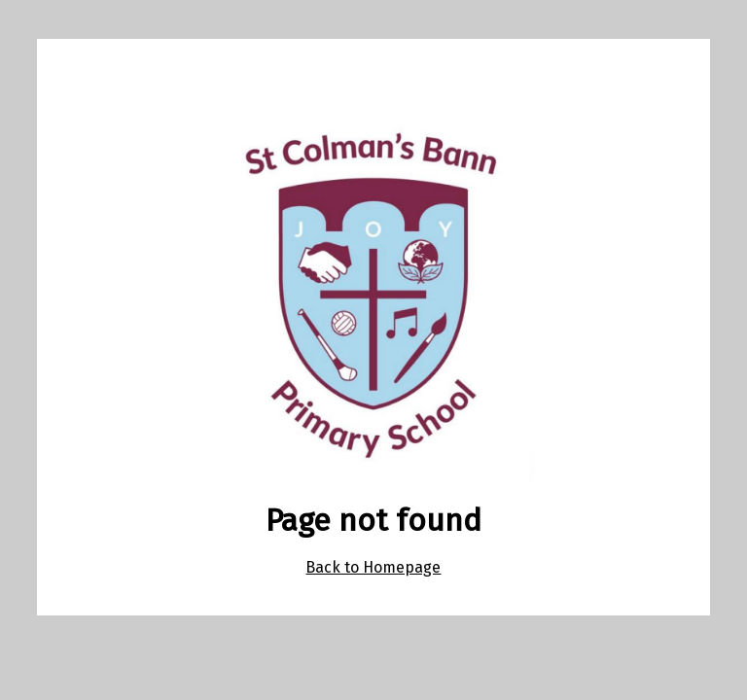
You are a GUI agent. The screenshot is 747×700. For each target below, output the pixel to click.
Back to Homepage (373, 567)
